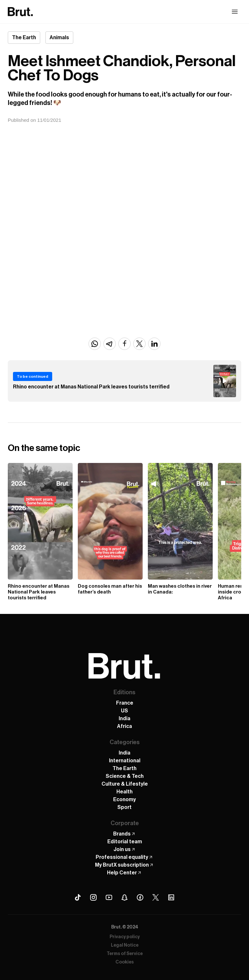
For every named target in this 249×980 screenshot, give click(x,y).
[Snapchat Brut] (124, 897)
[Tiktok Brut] (78, 897)
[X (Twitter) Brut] (156, 897)
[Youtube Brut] (109, 897)
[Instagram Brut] (93, 897)
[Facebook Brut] (140, 897)
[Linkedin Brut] (171, 897)
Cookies (125, 962)
